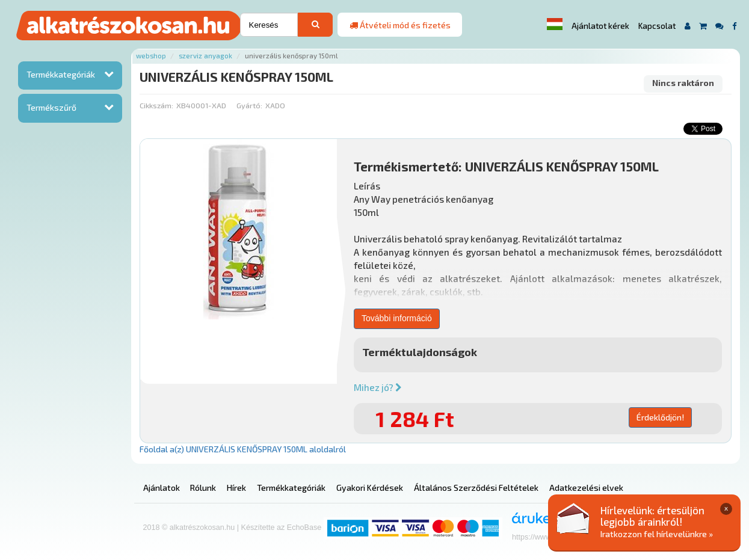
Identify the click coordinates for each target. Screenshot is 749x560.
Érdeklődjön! (660, 417)
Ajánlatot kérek (600, 26)
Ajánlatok (162, 488)
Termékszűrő (51, 107)
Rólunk (203, 488)
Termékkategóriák (61, 74)
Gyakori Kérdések (370, 488)
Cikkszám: (156, 105)
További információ (397, 318)
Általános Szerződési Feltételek (476, 488)
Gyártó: (249, 105)
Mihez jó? (378, 387)
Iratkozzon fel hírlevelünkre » (657, 534)
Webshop (151, 56)
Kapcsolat (657, 26)
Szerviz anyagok (205, 56)
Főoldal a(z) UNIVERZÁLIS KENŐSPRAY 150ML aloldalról (243, 449)
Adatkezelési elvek (586, 488)
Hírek (236, 488)
